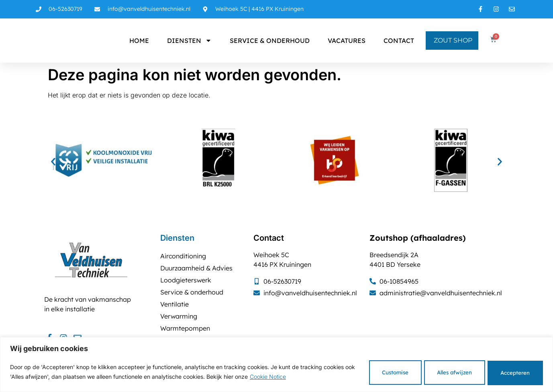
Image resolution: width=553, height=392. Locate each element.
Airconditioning (183, 256)
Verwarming (179, 316)
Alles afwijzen (440, 372)
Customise (370, 372)
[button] (53, 161)
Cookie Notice (301, 376)
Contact (399, 41)
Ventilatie (174, 304)
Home (139, 41)
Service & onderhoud (270, 41)
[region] (276, 364)
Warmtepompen (185, 328)
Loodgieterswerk (186, 280)
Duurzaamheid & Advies (196, 268)
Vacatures (347, 41)
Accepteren (511, 372)
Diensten (189, 41)
